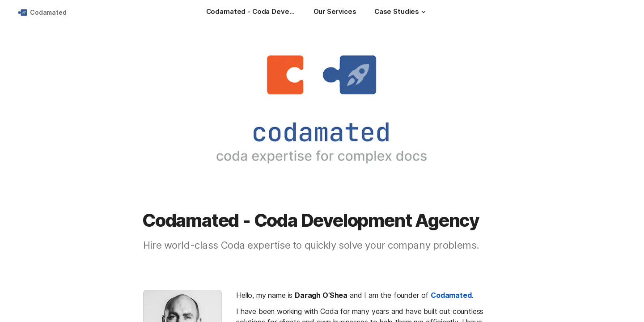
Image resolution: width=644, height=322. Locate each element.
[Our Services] (335, 13)
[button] (424, 12)
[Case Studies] (401, 13)
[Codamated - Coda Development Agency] (251, 13)
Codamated (48, 12)
